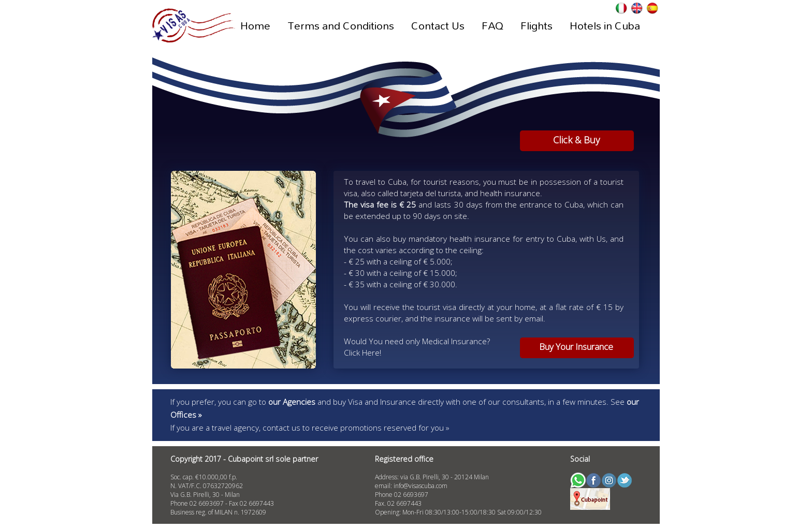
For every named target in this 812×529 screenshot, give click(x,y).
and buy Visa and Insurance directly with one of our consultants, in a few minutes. (439, 402)
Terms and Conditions (341, 25)
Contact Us (438, 25)
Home (255, 25)
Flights (536, 25)
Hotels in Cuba (605, 25)
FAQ (492, 25)
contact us (281, 428)
